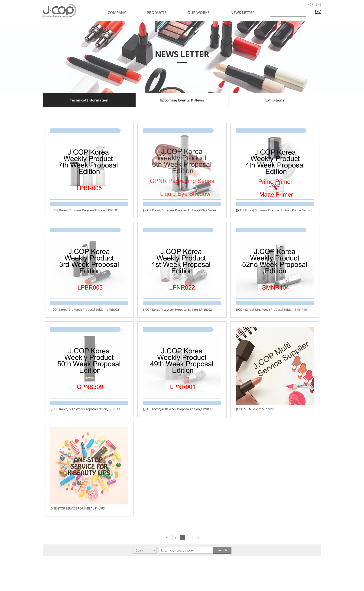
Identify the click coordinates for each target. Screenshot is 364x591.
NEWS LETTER (243, 13)
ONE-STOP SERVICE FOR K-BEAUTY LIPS (78, 508)
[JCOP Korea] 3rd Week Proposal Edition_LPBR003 (85, 310)
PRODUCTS (157, 13)
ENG (318, 4)
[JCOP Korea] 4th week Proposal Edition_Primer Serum (274, 210)
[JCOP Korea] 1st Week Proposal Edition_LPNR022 (177, 310)
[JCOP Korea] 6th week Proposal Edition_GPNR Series (180, 210)
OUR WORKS (198, 13)
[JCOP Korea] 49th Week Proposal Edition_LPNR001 (179, 409)
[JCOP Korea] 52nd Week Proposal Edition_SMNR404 (272, 310)
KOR (310, 4)
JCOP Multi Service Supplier (255, 409)
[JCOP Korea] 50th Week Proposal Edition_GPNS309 (86, 409)
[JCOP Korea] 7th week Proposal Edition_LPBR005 (84, 210)
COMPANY (117, 13)
